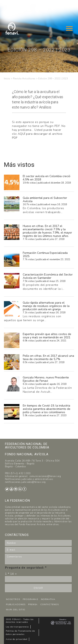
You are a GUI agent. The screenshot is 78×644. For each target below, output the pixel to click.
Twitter (7, 489)
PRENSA (33, 605)
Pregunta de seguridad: (26, 568)
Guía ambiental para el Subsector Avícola (45, 200)
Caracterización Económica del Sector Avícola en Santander (48, 276)
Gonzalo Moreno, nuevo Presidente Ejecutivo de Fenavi (46, 379)
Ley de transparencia (17, 627)
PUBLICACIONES (16, 605)
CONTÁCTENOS (50, 605)
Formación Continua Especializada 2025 (45, 255)
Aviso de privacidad (17, 639)
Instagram (16, 489)
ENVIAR (38, 588)
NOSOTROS (13, 599)
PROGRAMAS (30, 599)
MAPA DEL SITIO (16, 610)
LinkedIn (20, 489)
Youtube (11, 489)
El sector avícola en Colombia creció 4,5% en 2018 (47, 178)
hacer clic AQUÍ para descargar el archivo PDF (37, 134)
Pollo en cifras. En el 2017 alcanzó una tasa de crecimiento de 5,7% (48, 357)
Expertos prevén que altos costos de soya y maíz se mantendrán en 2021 (47, 336)
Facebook (24, 489)
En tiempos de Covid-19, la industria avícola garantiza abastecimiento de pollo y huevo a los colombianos (47, 409)
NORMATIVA (48, 599)
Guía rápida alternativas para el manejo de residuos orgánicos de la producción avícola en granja (46, 306)
